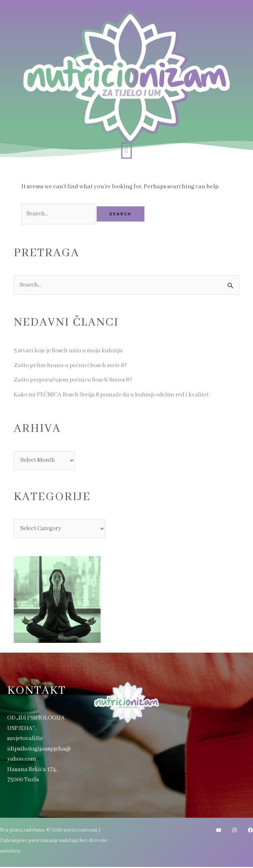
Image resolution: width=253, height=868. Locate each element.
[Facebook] (250, 831)
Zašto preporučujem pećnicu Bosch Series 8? (74, 380)
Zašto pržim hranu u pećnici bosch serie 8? (71, 366)
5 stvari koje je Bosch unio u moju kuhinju (69, 351)
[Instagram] (235, 831)
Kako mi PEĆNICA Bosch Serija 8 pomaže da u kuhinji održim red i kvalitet (114, 395)
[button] (127, 151)
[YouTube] (219, 831)
